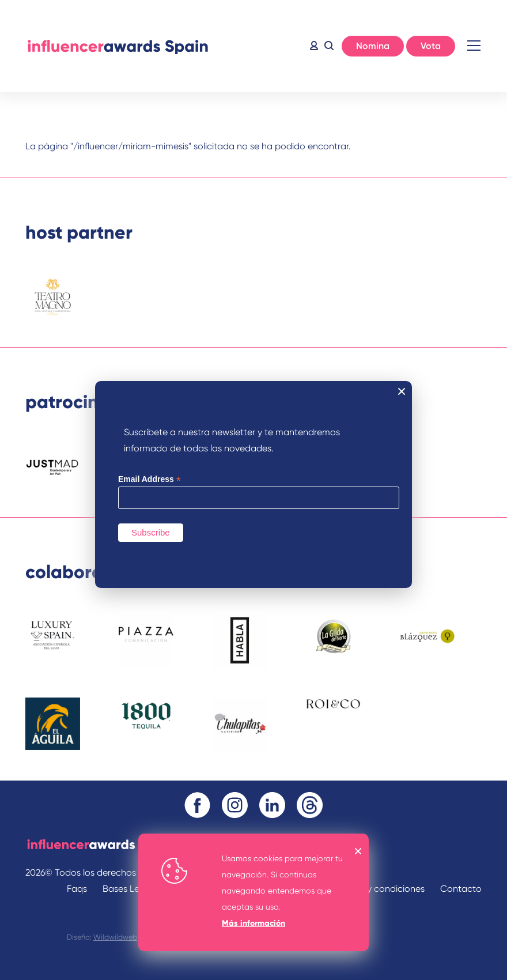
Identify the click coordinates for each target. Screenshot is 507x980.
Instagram (235, 805)
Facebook (197, 805)
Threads (310, 805)
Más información (253, 923)
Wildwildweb (115, 937)
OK (358, 851)
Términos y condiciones (376, 889)
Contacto (461, 889)
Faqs (77, 889)
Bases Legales (132, 889)
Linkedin (272, 805)
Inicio (118, 46)
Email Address (150, 479)
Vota (431, 46)
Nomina (373, 46)
